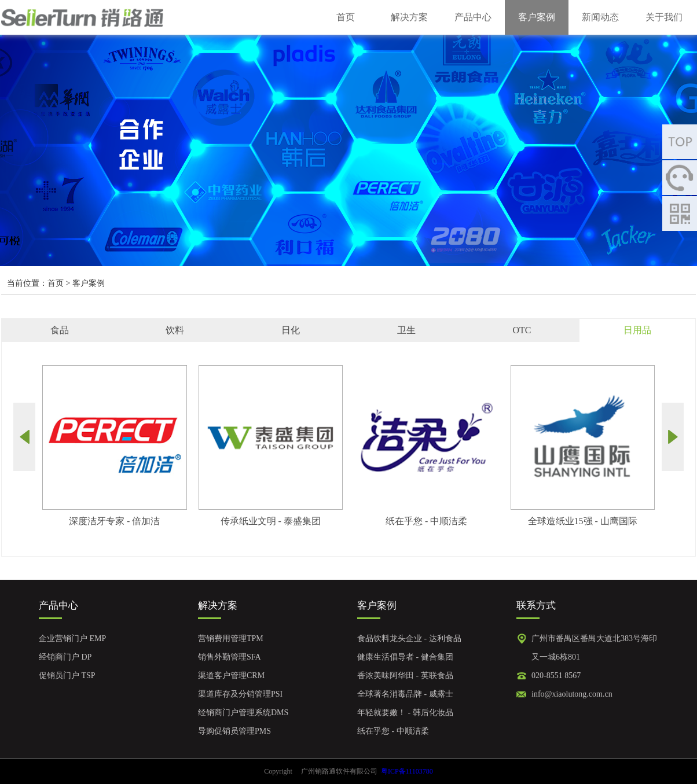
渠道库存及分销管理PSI (240, 694)
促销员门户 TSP (67, 676)
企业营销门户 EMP (72, 638)
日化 (291, 330)
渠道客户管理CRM (231, 676)
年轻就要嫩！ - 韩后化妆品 (405, 713)
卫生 (406, 330)
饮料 (175, 330)
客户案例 (537, 17)
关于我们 (664, 17)
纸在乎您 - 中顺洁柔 (393, 731)
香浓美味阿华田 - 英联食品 (405, 676)
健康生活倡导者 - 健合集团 (405, 657)
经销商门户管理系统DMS (243, 713)
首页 (346, 17)
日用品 (637, 330)
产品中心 (473, 17)
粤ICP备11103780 (407, 771)
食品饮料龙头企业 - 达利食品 (409, 638)
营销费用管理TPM (231, 638)
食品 (60, 330)
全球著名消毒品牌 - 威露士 (405, 694)
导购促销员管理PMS (234, 731)
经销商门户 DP (65, 657)
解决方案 (409, 17)
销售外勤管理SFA (230, 657)
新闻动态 (600, 17)
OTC (522, 330)
